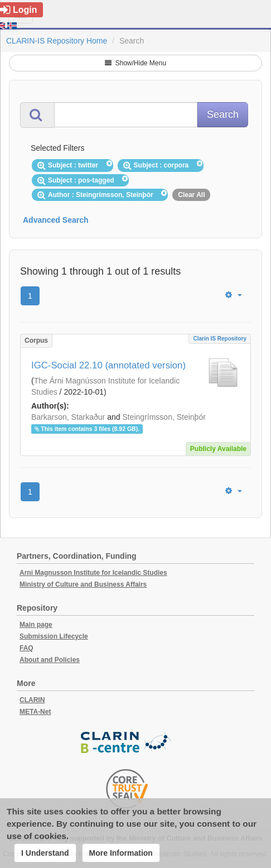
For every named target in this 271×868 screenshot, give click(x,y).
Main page (36, 625)
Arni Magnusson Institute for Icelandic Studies (93, 573)
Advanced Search (56, 220)
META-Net (35, 712)
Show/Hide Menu (135, 63)
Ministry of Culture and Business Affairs (83, 584)
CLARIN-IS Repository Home (57, 41)
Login (19, 10)
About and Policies (50, 660)
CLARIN (32, 700)
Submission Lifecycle (54, 636)
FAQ (26, 648)
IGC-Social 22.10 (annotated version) (108, 365)
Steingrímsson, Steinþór (164, 417)
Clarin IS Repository (220, 339)
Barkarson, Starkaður (68, 417)
